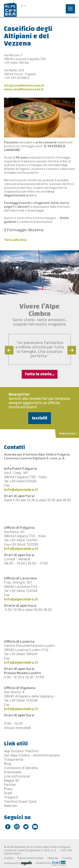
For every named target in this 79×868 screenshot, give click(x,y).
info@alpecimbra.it (21, 490)
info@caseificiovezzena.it (24, 86)
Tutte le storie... (40, 374)
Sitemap (53, 858)
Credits (9, 858)
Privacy (67, 858)
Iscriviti (40, 418)
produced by (18, 863)
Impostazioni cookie (30, 858)
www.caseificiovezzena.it (24, 89)
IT (22, 6)
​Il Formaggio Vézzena (24, 230)
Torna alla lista (15, 240)
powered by (51, 863)
